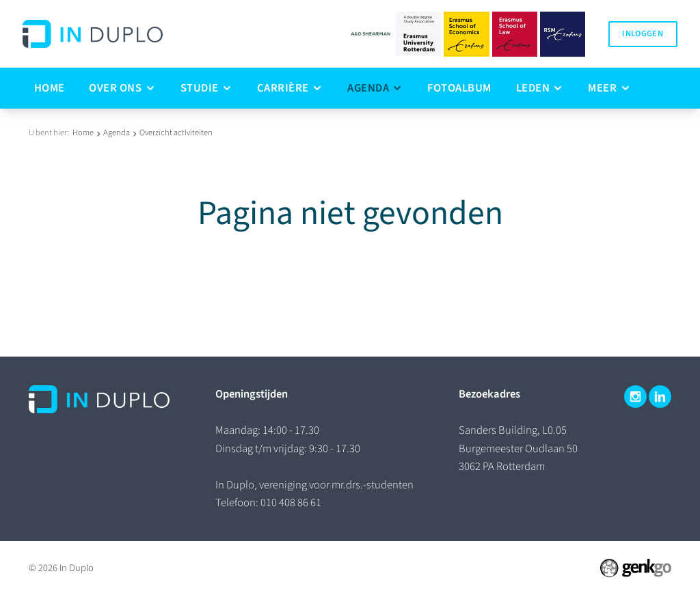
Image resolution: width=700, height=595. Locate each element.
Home (83, 133)
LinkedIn (660, 397)
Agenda (117, 133)
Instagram (635, 397)
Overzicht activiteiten (176, 133)
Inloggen (643, 33)
